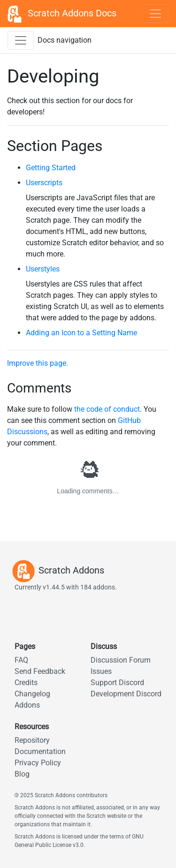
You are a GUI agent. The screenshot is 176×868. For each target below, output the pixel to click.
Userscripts (44, 183)
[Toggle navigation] (155, 14)
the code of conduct (107, 409)
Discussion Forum (121, 660)
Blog (22, 774)
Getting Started (51, 168)
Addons (27, 705)
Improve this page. (38, 363)
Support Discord (117, 683)
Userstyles (43, 269)
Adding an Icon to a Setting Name (81, 333)
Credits (26, 683)
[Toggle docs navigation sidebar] (21, 40)
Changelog (32, 694)
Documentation (40, 751)
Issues (101, 671)
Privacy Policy (38, 763)
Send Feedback (40, 671)
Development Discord (126, 694)
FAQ (21, 660)
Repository (32, 740)
